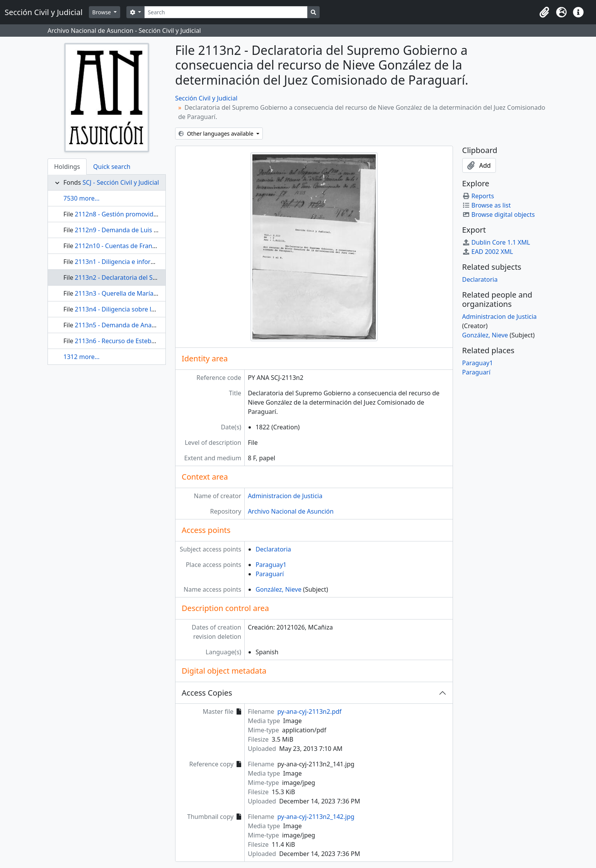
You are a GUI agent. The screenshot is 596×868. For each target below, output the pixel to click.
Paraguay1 (271, 565)
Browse (102, 12)
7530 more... (82, 198)
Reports (478, 196)
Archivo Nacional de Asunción (291, 511)
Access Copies (207, 693)
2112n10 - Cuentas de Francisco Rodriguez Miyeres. (149, 246)
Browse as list (487, 205)
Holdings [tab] (67, 167)
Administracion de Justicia (285, 496)
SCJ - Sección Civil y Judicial (121, 182)
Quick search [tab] (112, 167)
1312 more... (82, 357)
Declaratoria (273, 549)
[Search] (226, 12)
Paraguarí (270, 574)
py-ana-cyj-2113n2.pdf (310, 711)
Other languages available (217, 134)
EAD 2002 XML (488, 252)
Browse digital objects (499, 214)
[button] (544, 12)
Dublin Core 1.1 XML (496, 242)
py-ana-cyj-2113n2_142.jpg (316, 817)
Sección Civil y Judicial (206, 98)
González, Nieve (278, 589)
